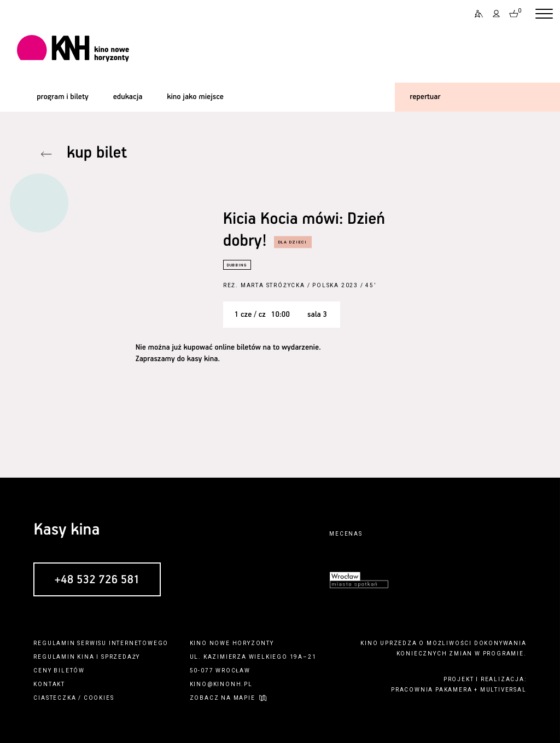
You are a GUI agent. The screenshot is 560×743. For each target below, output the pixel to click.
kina (86, 657)
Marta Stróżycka (273, 285)
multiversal (503, 690)
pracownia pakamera (431, 690)
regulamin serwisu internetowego (101, 643)
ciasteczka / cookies (74, 698)
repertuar (425, 97)
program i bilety (63, 97)
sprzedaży (121, 657)
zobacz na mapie (223, 698)
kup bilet (97, 153)
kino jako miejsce (195, 97)
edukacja (128, 97)
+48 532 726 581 (97, 580)
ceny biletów (59, 671)
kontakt (49, 684)
